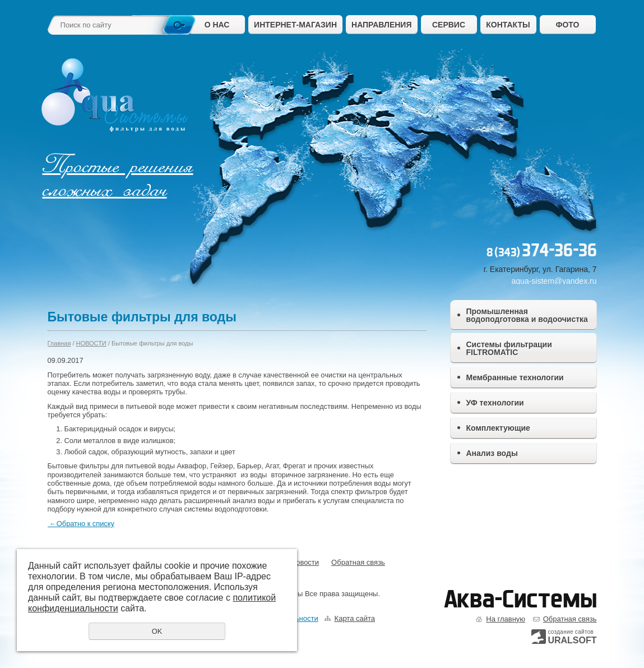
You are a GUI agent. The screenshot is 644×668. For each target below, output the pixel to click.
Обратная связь (358, 562)
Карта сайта (355, 618)
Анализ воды (492, 453)
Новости (305, 562)
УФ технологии (495, 403)
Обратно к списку (81, 524)
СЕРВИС (449, 25)
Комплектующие (498, 428)
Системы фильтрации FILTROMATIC (509, 348)
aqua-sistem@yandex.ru (554, 281)
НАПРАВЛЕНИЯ (381, 25)
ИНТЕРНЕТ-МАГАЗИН (295, 25)
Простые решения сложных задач (118, 178)
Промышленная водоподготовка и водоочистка (527, 315)
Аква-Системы (521, 599)
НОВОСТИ (91, 343)
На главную (506, 619)
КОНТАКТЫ (508, 25)
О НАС (217, 25)
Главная (59, 343)
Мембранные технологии (515, 377)
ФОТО (568, 25)
